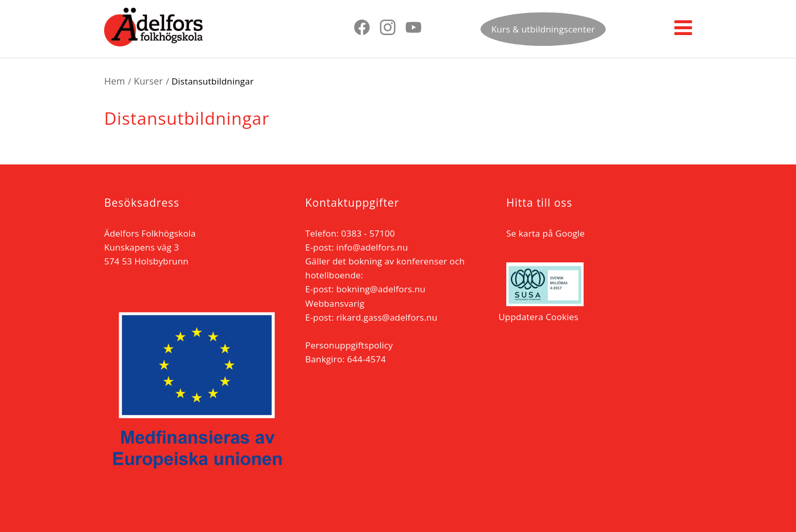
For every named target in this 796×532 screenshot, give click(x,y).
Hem (115, 81)
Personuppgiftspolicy (349, 345)
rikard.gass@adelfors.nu (387, 317)
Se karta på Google (545, 233)
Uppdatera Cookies (538, 317)
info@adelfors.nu (372, 247)
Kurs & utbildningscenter (543, 29)
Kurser (148, 81)
